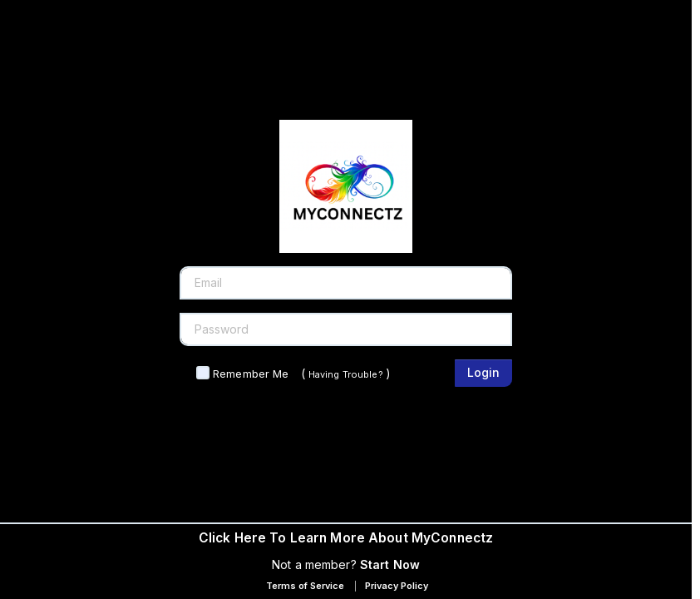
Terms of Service (305, 586)
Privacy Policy (397, 586)
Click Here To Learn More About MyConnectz (346, 538)
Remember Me (251, 374)
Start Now (390, 564)
